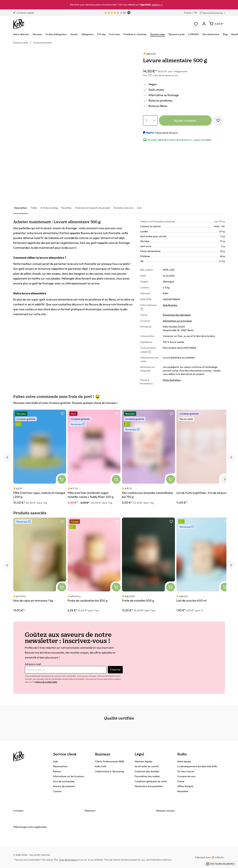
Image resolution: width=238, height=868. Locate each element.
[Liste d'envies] (196, 24)
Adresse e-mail (33, 664)
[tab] (21, 208)
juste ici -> (157, 5)
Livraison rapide (24, 13)
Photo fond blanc (172, 380)
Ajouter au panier (185, 120)
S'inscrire (115, 670)
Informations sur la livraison (177, 321)
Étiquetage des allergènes (177, 315)
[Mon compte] (204, 24)
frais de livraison (68, 860)
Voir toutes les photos (220, 864)
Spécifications (170, 305)
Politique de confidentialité (46, 682)
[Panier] (216, 24)
